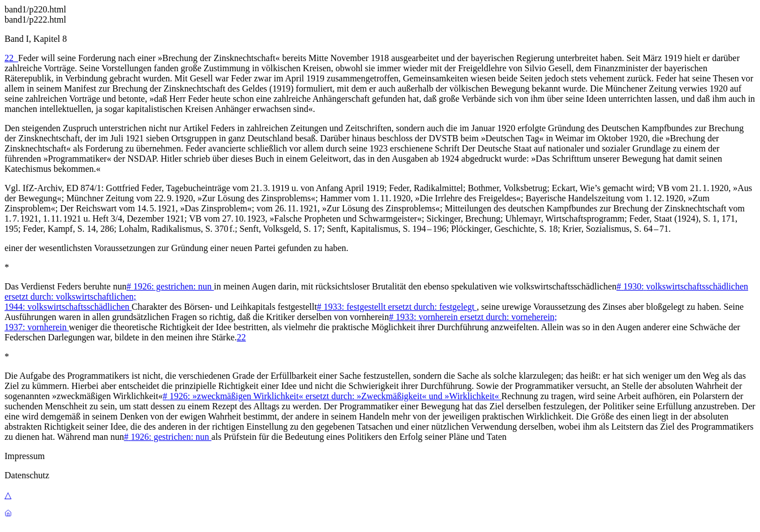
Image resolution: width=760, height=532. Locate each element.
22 (11, 58)
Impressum (25, 456)
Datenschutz (27, 475)
